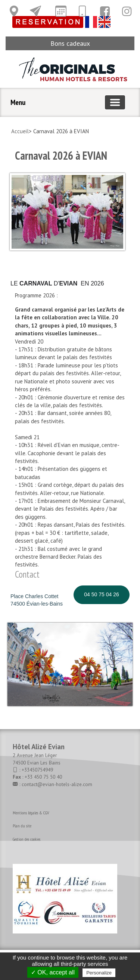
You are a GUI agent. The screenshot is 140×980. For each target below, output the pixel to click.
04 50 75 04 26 (101, 594)
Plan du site (22, 826)
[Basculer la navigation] (115, 102)
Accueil (20, 131)
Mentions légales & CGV (31, 813)
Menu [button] (18, 102)
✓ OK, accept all (53, 972)
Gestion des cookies (27, 839)
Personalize (99, 973)
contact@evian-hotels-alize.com (57, 784)
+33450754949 (37, 770)
